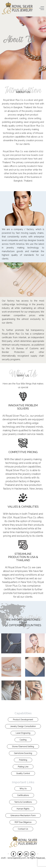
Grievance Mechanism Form (23, 815)
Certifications (23, 795)
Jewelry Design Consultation (23, 726)
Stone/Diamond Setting (23, 746)
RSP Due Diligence (23, 822)
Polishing (23, 760)
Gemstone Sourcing (23, 753)
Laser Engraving (23, 733)
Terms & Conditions (23, 802)
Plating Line (23, 767)
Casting (23, 740)
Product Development (23, 720)
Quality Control (23, 773)
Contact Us (23, 829)
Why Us (23, 789)
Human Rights (23, 809)
